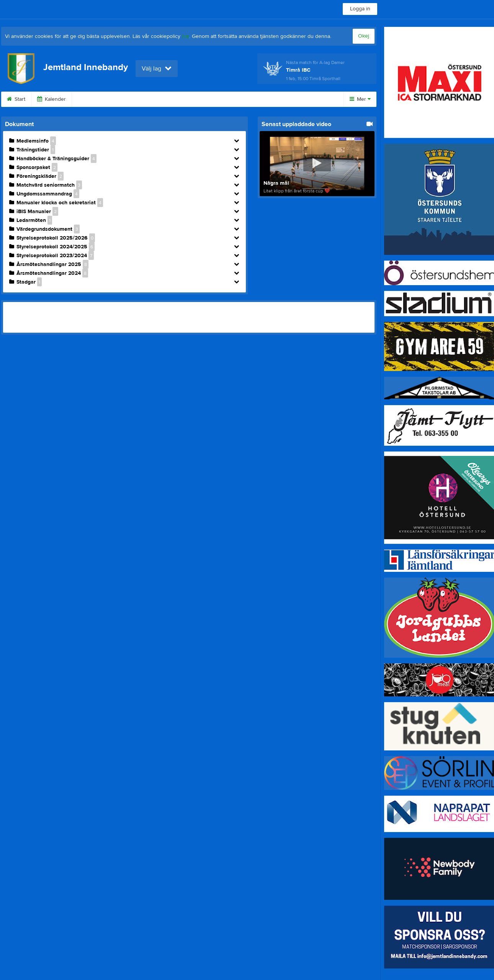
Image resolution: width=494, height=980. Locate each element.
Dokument (248, 99)
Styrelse (207, 99)
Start (16, 99)
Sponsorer (94, 99)
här (186, 36)
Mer (360, 99)
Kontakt (135, 99)
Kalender (52, 99)
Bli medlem (292, 99)
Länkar (171, 99)
